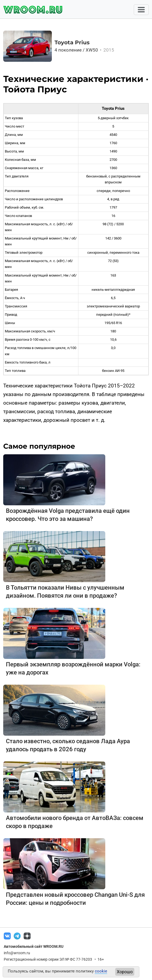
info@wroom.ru (17, 953)
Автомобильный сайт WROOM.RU (34, 946)
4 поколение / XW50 (84, 50)
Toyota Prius (72, 42)
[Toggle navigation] (141, 10)
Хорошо (125, 972)
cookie (101, 971)
